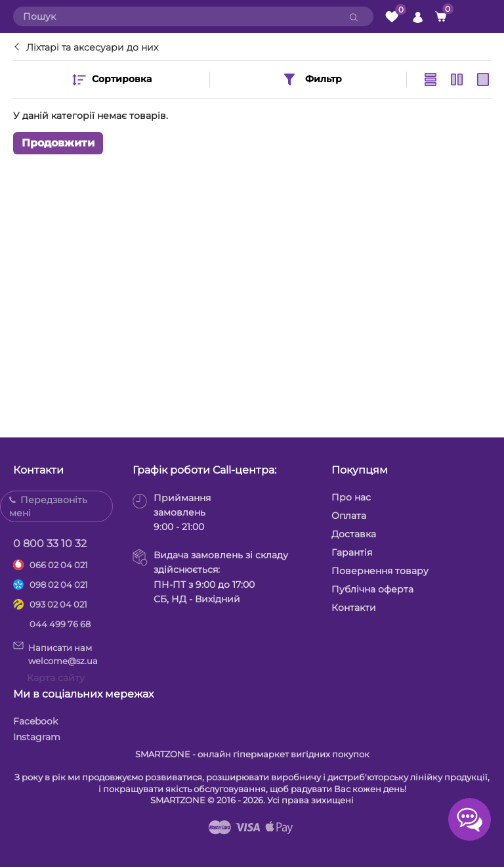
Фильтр (312, 79)
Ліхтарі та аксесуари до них (92, 47)
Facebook (35, 721)
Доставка (354, 534)
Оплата (349, 516)
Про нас (351, 497)
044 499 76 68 (60, 624)
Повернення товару (380, 571)
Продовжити (58, 143)
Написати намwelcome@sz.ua (55, 654)
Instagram (37, 737)
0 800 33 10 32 (50, 544)
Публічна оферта (372, 589)
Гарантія (352, 552)
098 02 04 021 (59, 585)
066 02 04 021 (59, 565)
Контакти (354, 608)
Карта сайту (56, 678)
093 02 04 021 (58, 604)
